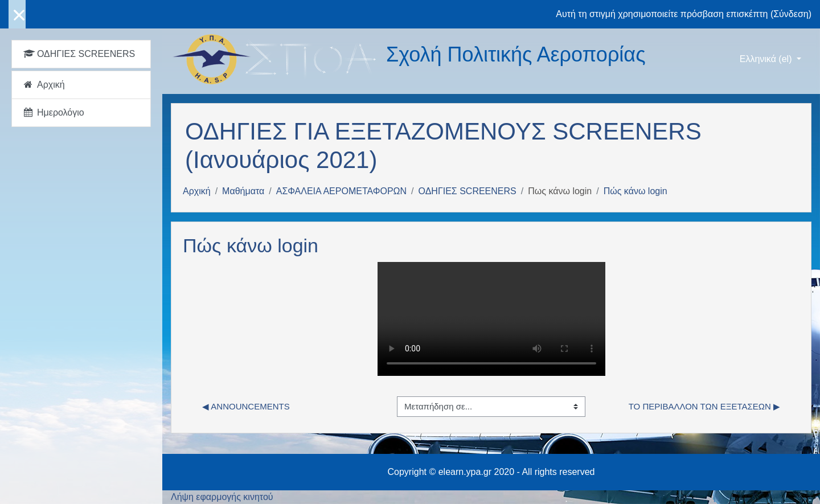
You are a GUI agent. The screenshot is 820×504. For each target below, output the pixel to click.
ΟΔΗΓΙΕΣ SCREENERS (468, 191)
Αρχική (197, 191)
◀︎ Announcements (246, 406)
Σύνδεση (791, 14)
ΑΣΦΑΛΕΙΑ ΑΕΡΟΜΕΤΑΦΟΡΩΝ (341, 191)
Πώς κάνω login (635, 191)
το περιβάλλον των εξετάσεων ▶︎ (704, 406)
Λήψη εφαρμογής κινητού (222, 497)
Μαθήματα (243, 191)
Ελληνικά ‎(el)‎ (767, 59)
